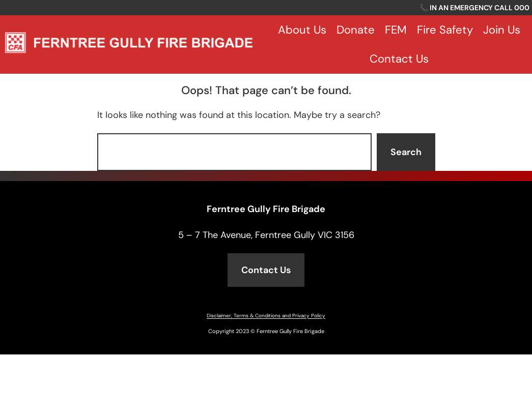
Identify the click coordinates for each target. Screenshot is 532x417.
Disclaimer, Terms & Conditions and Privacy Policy (266, 316)
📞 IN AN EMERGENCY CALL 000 (474, 8)
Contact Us (266, 270)
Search (406, 152)
